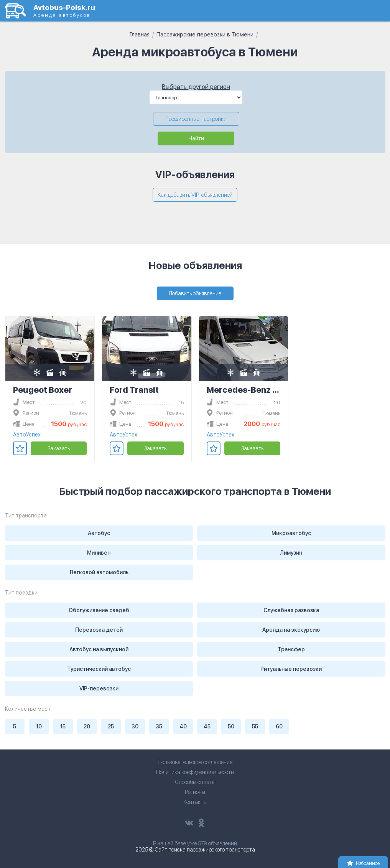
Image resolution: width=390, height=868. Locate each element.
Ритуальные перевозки (291, 669)
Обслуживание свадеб (99, 610)
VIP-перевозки (99, 688)
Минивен (99, 553)
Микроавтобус (291, 533)
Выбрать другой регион (196, 87)
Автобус (99, 533)
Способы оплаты (195, 782)
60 (279, 726)
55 (255, 726)
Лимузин (291, 553)
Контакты (195, 802)
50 (231, 726)
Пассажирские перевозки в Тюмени (205, 35)
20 (87, 726)
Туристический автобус (99, 669)
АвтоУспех (27, 435)
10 (39, 726)
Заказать (59, 448)
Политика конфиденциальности (195, 772)
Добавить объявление (195, 293)
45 (207, 726)
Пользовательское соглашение (195, 762)
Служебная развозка (291, 610)
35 (159, 726)
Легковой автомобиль (99, 572)
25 (111, 726)
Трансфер (291, 649)
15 (63, 726)
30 (135, 726)
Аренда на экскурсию (291, 630)
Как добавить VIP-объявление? (195, 195)
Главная (140, 35)
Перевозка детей (99, 630)
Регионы (195, 792)
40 (183, 726)
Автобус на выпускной (99, 649)
